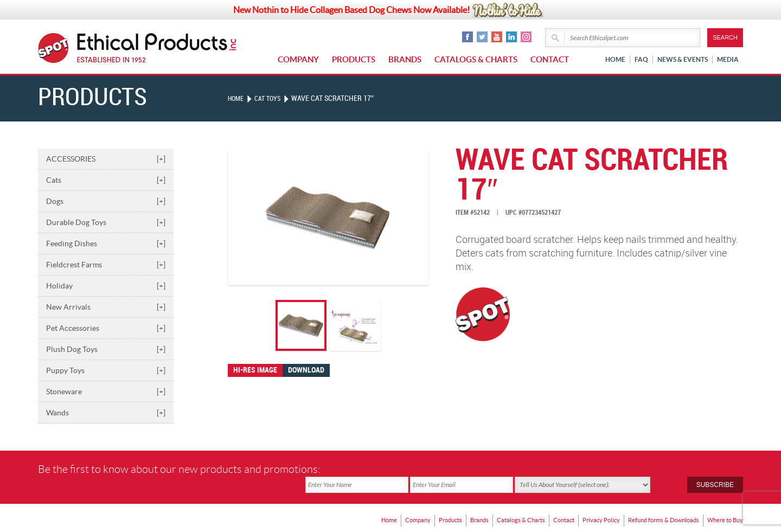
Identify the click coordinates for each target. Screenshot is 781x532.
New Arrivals (106, 307)
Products (354, 59)
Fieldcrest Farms (106, 265)
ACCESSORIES (106, 159)
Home (615, 59)
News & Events (683, 59)
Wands (106, 413)
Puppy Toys (106, 370)
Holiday (106, 286)
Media (728, 59)
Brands (405, 59)
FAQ (641, 59)
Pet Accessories (106, 328)
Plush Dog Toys (106, 349)
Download (306, 370)
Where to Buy (724, 502)
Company (298, 59)
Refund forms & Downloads (657, 502)
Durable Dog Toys (106, 222)
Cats (106, 180)
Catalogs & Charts (476, 59)
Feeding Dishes (106, 243)
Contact (550, 59)
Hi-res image (255, 370)
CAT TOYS (272, 98)
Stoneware (106, 392)
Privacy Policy (590, 502)
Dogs (106, 201)
